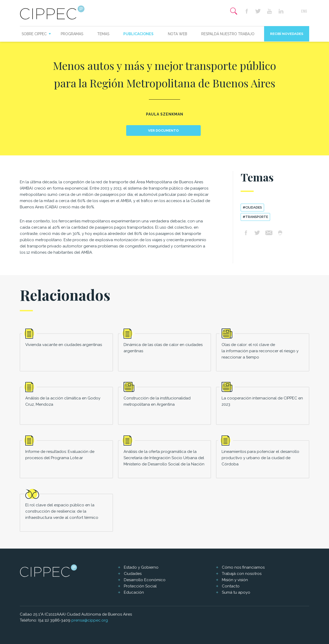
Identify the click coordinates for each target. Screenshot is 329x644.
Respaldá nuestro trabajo (228, 34)
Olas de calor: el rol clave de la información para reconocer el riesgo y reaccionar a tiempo (260, 351)
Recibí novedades (287, 34)
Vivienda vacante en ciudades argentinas (64, 345)
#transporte (255, 217)
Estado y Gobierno (141, 567)
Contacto (231, 586)
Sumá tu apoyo (236, 592)
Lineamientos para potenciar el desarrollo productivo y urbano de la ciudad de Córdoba (260, 458)
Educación (134, 592)
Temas (103, 34)
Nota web (178, 34)
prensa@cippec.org (90, 620)
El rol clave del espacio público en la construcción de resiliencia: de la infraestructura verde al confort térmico (62, 511)
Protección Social (140, 586)
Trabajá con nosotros (242, 574)
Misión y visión (235, 580)
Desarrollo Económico (145, 580)
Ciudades (133, 574)
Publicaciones (138, 34)
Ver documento (163, 130)
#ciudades (252, 207)
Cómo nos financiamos (243, 567)
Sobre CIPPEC (34, 34)
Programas (72, 34)
